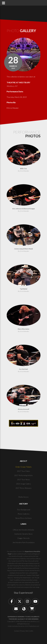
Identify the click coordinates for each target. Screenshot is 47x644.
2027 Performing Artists (23, 475)
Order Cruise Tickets (23, 467)
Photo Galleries (24, 514)
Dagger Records (24, 538)
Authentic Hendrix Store (23, 534)
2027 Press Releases (23, 488)
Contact (17, 631)
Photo (21, 31)
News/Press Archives (24, 518)
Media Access (23, 497)
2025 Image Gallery (24, 484)
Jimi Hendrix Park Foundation (24, 542)
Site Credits (29, 631)
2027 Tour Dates (24, 471)
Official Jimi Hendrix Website (23, 530)
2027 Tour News (23, 479)
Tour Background (24, 510)
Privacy (22, 631)
